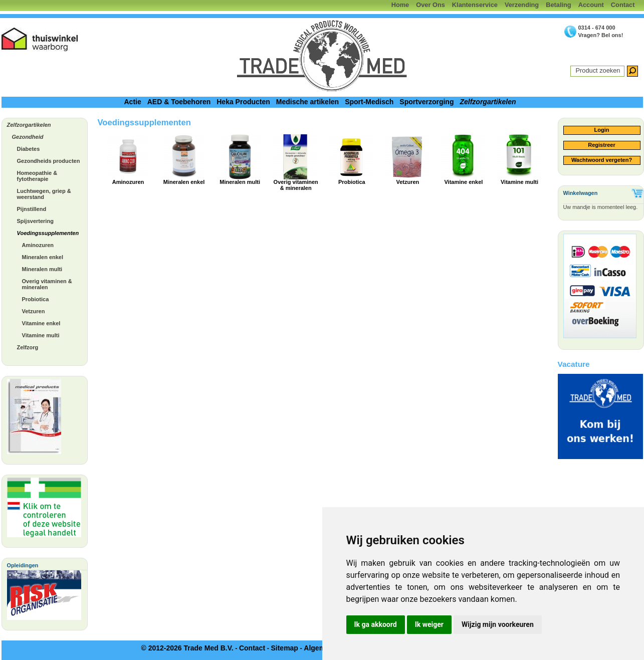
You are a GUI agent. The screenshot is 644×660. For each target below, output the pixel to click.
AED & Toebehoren (179, 102)
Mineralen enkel (43, 257)
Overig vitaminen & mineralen (47, 284)
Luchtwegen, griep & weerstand (44, 194)
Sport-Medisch (369, 102)
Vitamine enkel (41, 323)
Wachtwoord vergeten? (602, 160)
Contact (623, 5)
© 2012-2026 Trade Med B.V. (187, 648)
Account (591, 5)
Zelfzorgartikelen (488, 102)
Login (602, 130)
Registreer (601, 145)
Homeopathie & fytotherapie (37, 176)
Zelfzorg (28, 347)
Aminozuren (38, 245)
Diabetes (29, 149)
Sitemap (284, 648)
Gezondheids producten (49, 161)
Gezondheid (28, 137)
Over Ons (431, 5)
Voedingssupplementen (48, 233)
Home (400, 5)
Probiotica (36, 299)
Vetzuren (34, 311)
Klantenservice (475, 5)
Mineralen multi (42, 269)
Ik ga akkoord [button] (376, 624)
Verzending (522, 5)
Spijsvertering (35, 221)
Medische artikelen (307, 102)
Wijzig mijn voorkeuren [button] (498, 624)
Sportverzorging (426, 102)
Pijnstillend (32, 209)
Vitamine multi (41, 335)
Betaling (558, 5)
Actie (132, 102)
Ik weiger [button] (429, 624)
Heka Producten (243, 102)
